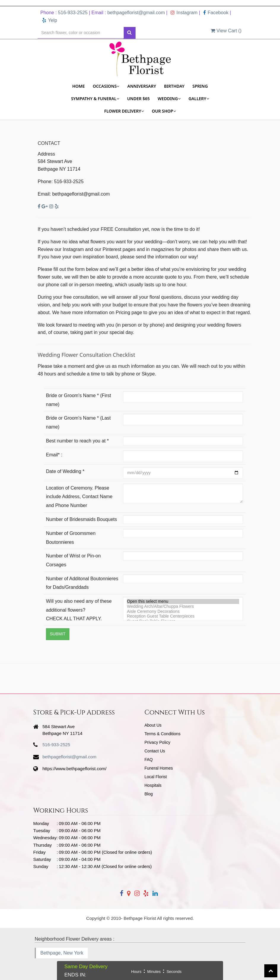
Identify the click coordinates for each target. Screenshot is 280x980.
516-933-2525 (73, 13)
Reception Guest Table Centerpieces (183, 616)
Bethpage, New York (62, 953)
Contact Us (155, 751)
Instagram (184, 13)
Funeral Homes (159, 768)
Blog (149, 794)
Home (78, 86)
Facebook (216, 13)
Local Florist (156, 777)
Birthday (174, 86)
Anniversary (142, 86)
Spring (200, 86)
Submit (58, 634)
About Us (153, 725)
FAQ (149, 760)
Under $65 (138, 99)
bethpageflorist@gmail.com (136, 13)
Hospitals (153, 785)
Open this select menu (183, 601)
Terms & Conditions (162, 734)
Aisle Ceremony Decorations (183, 611)
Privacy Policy (157, 742)
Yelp (50, 20)
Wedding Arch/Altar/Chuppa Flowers (183, 606)
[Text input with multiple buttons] (81, 33)
